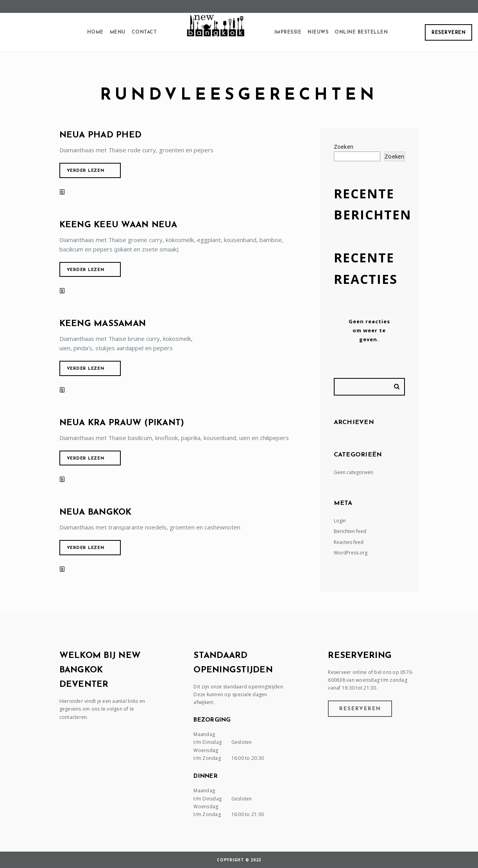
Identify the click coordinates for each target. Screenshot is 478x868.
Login (340, 521)
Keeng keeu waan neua (118, 225)
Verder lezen (86, 171)
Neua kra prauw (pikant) (122, 423)
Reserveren (448, 33)
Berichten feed (350, 531)
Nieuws (318, 32)
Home (95, 32)
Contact (144, 32)
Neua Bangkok (96, 512)
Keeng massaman (103, 324)
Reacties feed (349, 542)
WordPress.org (351, 553)
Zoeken (344, 147)
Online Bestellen (361, 32)
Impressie (288, 32)
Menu (118, 32)
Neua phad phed (101, 135)
